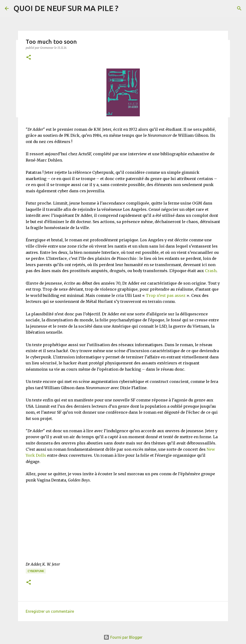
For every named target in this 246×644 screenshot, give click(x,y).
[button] (29, 58)
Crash (211, 271)
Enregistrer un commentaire (50, 611)
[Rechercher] (239, 8)
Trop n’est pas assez (166, 295)
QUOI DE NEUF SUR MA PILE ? (66, 8)
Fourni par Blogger (123, 637)
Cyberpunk (36, 571)
